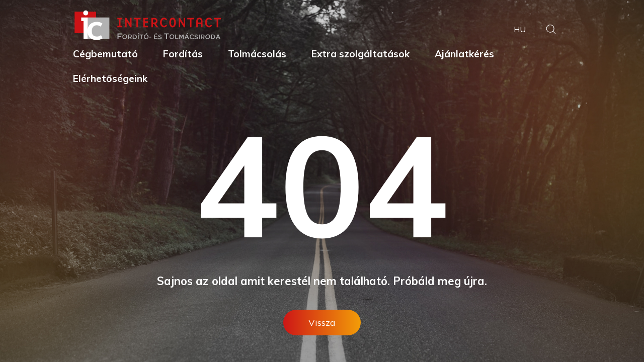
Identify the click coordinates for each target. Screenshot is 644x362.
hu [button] (520, 29)
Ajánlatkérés (464, 54)
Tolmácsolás (257, 54)
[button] (551, 30)
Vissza (322, 323)
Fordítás (183, 54)
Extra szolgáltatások (360, 54)
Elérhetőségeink (110, 78)
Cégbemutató (105, 54)
